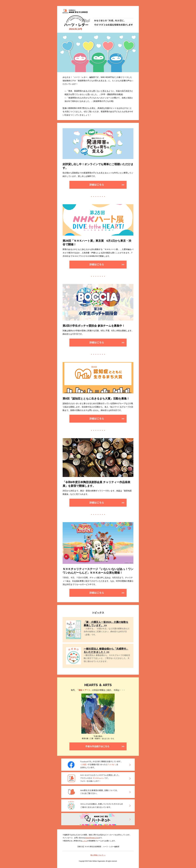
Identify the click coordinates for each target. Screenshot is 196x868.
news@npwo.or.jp (92, 838)
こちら (85, 841)
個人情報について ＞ (98, 855)
